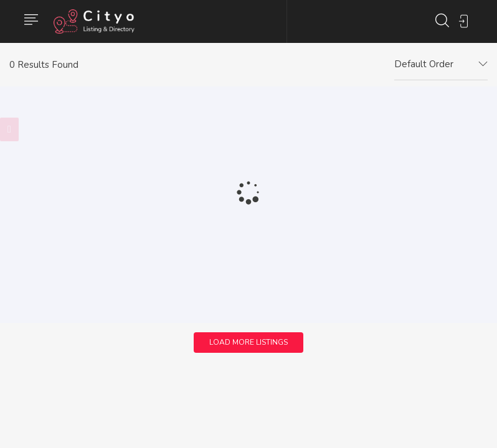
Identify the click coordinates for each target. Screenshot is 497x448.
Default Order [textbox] (424, 64)
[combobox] (441, 65)
